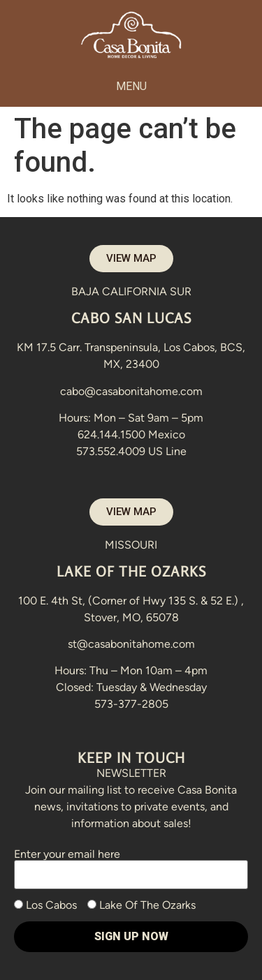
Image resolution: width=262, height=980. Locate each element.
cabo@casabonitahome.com (131, 391)
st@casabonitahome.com (131, 644)
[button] (131, 87)
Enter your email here (131, 864)
